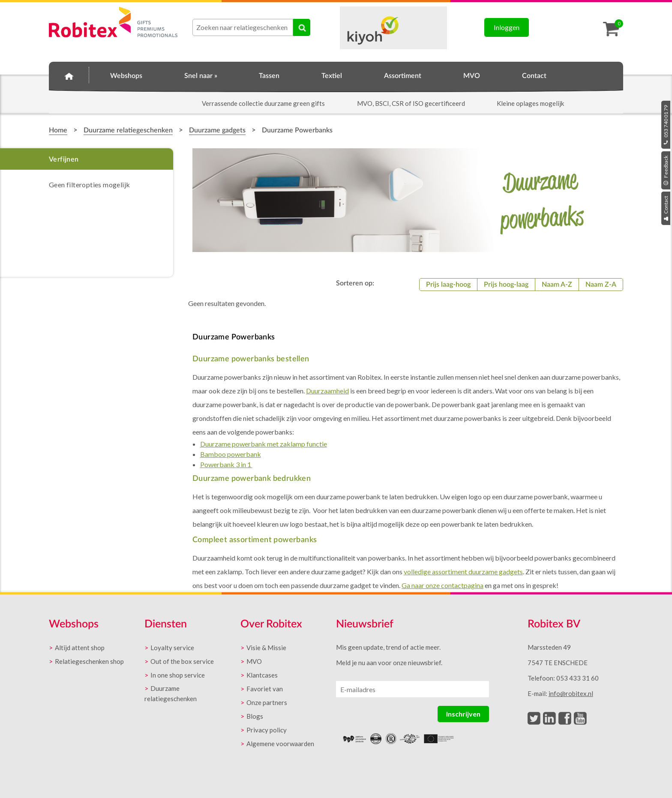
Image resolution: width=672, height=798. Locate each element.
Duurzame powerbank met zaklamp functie (264, 444)
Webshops (126, 76)
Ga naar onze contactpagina (442, 585)
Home (69, 75)
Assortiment (403, 76)
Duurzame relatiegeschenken (128, 130)
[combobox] (243, 27)
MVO (472, 76)
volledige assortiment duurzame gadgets (463, 571)
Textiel (332, 76)
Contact (666, 208)
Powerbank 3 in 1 (226, 464)
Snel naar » (201, 76)
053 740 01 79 (666, 125)
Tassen (269, 76)
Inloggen (507, 27)
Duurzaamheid (327, 391)
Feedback (666, 170)
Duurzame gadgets (217, 130)
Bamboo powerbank (231, 454)
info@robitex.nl (571, 693)
